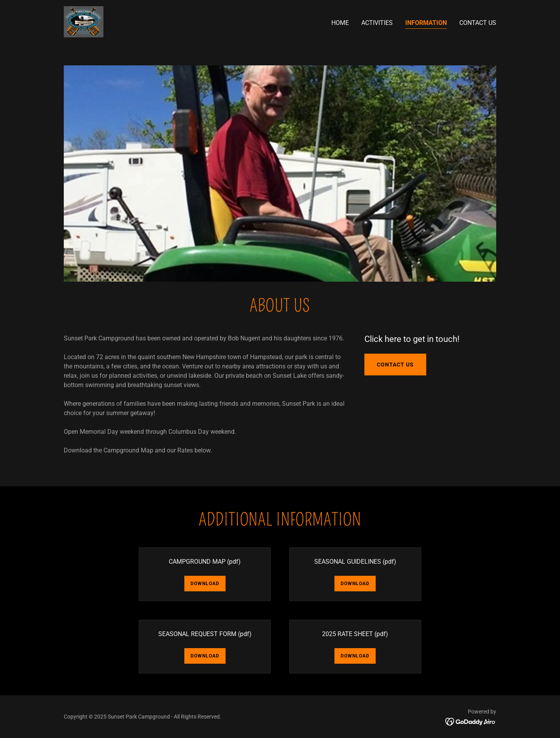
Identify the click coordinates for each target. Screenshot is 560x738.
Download (205, 584)
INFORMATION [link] (426, 23)
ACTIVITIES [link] (377, 23)
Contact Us (395, 365)
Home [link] (340, 23)
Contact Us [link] (478, 23)
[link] (84, 21)
